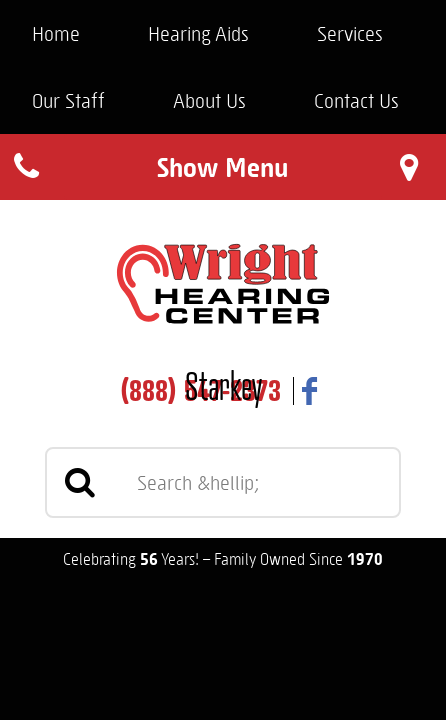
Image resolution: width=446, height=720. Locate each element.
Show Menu (222, 166)
